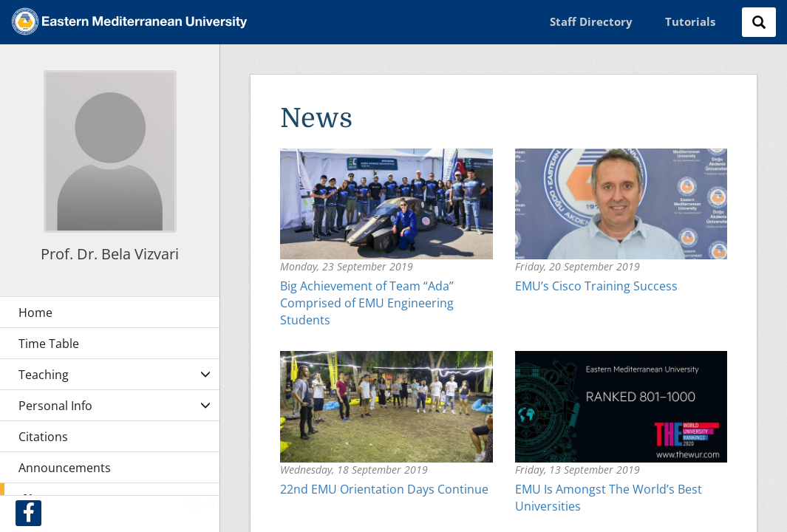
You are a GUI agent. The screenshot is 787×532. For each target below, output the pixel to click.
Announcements (65, 468)
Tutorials (690, 21)
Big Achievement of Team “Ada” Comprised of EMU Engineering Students (367, 303)
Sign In (201, 504)
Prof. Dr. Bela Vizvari (110, 254)
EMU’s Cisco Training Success (596, 286)
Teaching (44, 375)
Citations (43, 437)
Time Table (49, 344)
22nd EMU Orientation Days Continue (384, 489)
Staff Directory (591, 21)
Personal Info (55, 406)
